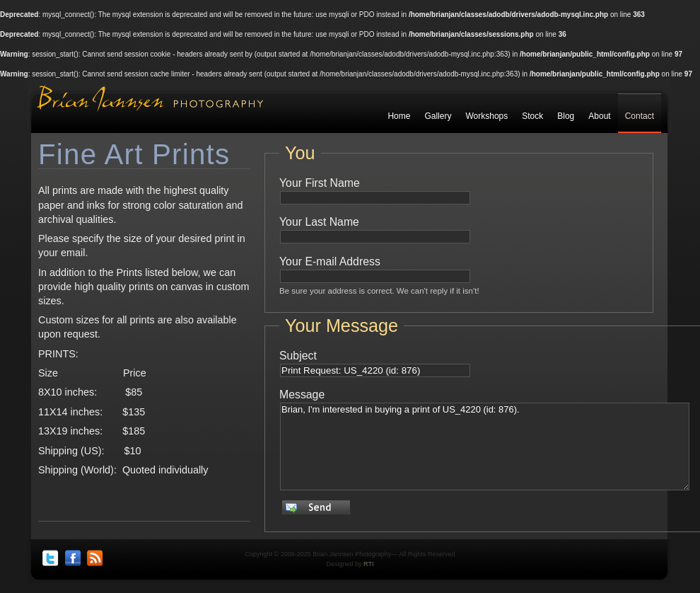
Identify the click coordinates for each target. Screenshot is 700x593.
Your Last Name (319, 222)
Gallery (438, 116)
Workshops (486, 116)
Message (302, 395)
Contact (640, 116)
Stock (532, 116)
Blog (566, 116)
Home (399, 116)
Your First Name (320, 183)
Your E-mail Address (330, 261)
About (599, 116)
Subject (298, 356)
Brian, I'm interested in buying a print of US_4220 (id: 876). (485, 447)
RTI (368, 564)
